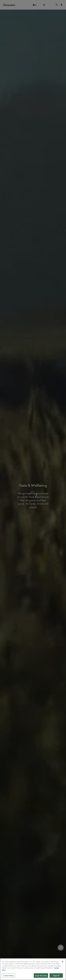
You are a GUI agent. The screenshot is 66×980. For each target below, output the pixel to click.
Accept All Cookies (41, 975)
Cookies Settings (8, 975)
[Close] (63, 962)
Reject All (56, 975)
